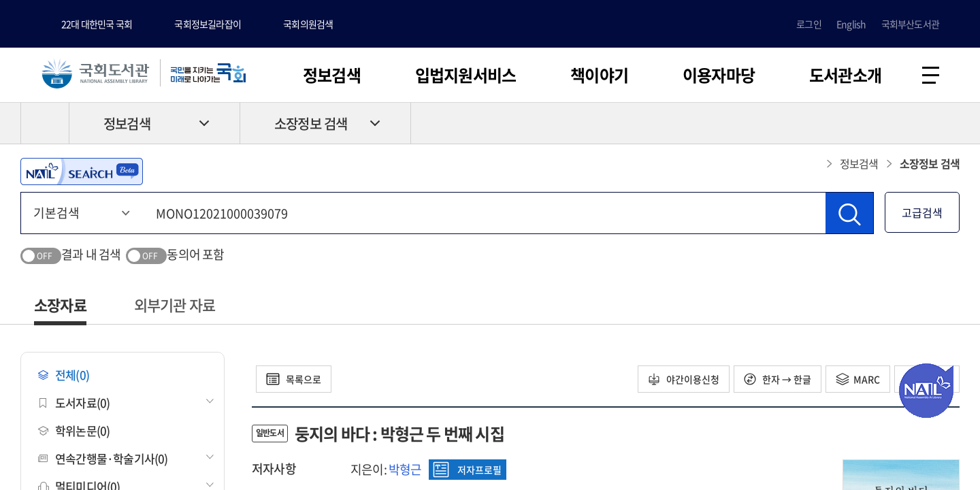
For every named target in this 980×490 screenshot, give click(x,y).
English (851, 24)
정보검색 (332, 75)
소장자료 (60, 305)
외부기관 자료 (175, 305)
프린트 (902, 123)
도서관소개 (845, 75)
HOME (45, 123)
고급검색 (922, 212)
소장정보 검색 (311, 124)
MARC (858, 379)
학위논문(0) (74, 430)
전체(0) (64, 375)
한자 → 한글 (778, 379)
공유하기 (949, 123)
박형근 (405, 469)
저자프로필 (467, 470)
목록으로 (294, 379)
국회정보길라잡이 (208, 24)
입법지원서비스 (465, 75)
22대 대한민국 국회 (97, 24)
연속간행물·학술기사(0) (103, 458)
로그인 (809, 24)
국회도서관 (95, 73)
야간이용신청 (684, 379)
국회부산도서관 (910, 24)
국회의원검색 (308, 24)
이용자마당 (719, 75)
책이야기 (599, 75)
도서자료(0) (74, 403)
